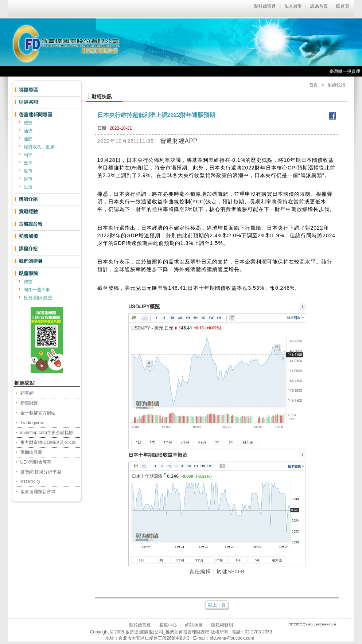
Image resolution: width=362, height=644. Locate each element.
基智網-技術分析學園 (41, 472)
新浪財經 (29, 403)
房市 (28, 179)
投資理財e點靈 (38, 298)
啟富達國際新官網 (38, 492)
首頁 (314, 85)
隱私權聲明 (222, 625)
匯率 (28, 163)
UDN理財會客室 (36, 462)
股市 (28, 171)
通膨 (28, 139)
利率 (28, 155)
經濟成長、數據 (39, 147)
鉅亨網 (27, 393)
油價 (28, 131)
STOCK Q (30, 482)
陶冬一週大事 (37, 290)
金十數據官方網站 (38, 413)
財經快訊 (336, 85)
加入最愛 (293, 6)
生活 (28, 187)
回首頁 (343, 6)
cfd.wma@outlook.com (232, 638)
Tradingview (32, 423)
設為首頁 (319, 6)
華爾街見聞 (31, 452)
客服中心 (168, 625)
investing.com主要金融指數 (47, 433)
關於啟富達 (265, 6)
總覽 (28, 123)
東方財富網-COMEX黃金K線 (48, 442)
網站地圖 (194, 625)
